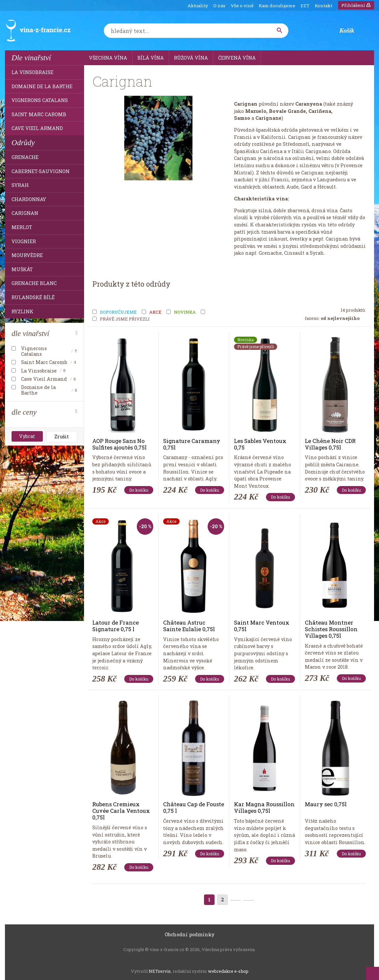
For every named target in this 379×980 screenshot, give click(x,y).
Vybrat (27, 436)
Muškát (22, 269)
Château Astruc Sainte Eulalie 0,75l (189, 626)
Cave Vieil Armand (37, 128)
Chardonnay (29, 199)
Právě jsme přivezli (125, 319)
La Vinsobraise (32, 72)
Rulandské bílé (33, 297)
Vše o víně (242, 6)
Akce (155, 312)
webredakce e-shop (228, 971)
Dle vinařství (31, 58)
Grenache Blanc (34, 283)
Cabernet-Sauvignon (41, 171)
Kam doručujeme (277, 6)
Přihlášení (356, 5)
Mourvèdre (27, 255)
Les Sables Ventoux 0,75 (260, 444)
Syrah (20, 185)
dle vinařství (30, 333)
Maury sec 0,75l (326, 804)
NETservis (160, 971)
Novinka (185, 312)
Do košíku (139, 490)
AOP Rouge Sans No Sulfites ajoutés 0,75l (119, 444)
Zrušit (62, 437)
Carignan (25, 213)
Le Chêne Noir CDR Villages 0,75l (330, 444)
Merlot (22, 227)
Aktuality (198, 6)
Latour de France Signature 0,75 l (116, 626)
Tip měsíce (221, 312)
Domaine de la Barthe (42, 86)
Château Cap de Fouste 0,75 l (194, 807)
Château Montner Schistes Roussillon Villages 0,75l (331, 629)
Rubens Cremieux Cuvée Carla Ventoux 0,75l (121, 811)
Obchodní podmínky (189, 934)
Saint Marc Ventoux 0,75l (262, 626)
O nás (219, 6)
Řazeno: (332, 318)
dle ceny (24, 412)
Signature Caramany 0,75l (192, 444)
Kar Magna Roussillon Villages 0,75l (264, 807)
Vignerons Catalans (40, 100)
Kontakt (323, 6)
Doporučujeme (118, 312)
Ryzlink (22, 311)
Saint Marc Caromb (39, 114)
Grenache (25, 157)
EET (305, 6)
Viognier (24, 241)
